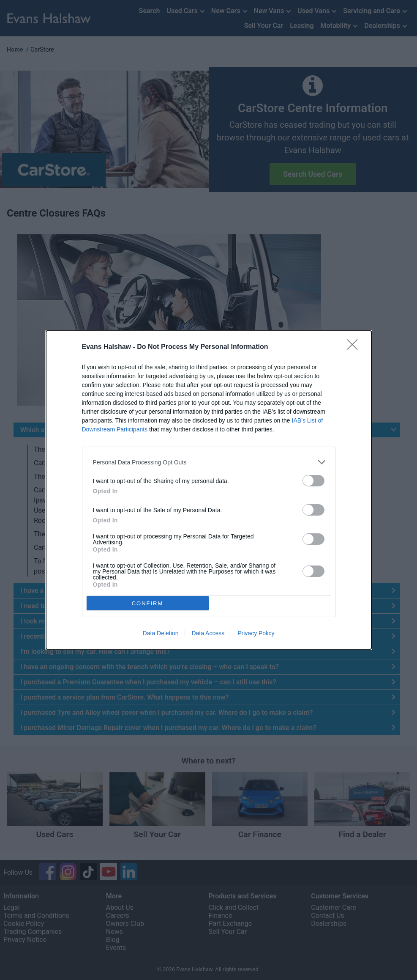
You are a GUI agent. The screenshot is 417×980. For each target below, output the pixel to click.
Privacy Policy (256, 633)
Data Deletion (161, 633)
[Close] (355, 347)
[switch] (313, 481)
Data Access (208, 633)
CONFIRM (148, 603)
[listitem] (209, 462)
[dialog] (209, 490)
